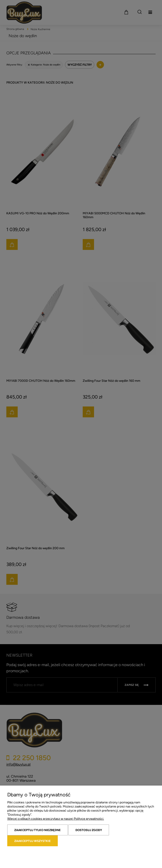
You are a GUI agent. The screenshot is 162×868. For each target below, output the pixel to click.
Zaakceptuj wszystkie (33, 841)
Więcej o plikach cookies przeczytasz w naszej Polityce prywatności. (56, 819)
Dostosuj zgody (89, 830)
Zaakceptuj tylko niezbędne (37, 830)
